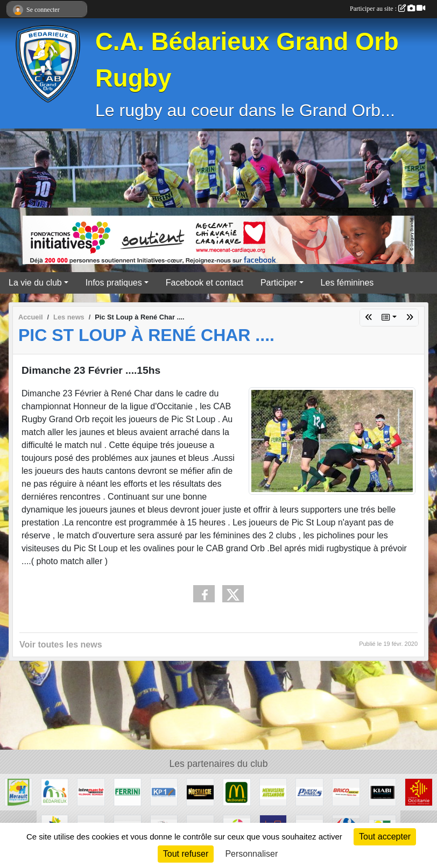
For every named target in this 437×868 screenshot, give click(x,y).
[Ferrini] (128, 791)
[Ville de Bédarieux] (55, 791)
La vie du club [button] (35, 283)
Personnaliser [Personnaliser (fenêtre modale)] (251, 854)
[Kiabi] (383, 791)
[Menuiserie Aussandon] (273, 791)
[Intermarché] (91, 791)
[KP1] (164, 791)
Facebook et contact (205, 283)
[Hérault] (18, 791)
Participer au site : (387, 9)
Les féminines (347, 283)
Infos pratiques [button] (114, 283)
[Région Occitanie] (419, 791)
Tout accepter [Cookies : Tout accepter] (385, 837)
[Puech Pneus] (309, 791)
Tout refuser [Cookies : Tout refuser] (186, 854)
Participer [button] (279, 283)
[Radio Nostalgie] (200, 791)
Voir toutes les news (61, 645)
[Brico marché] (346, 791)
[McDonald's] (237, 791)
